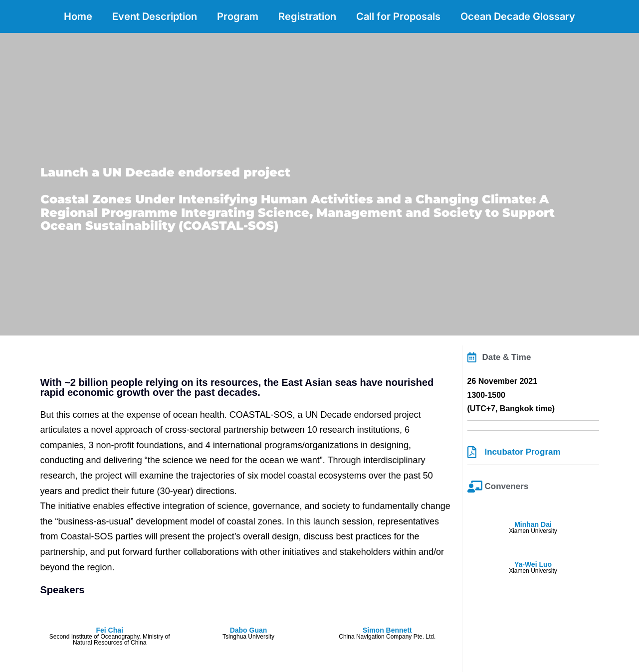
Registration (307, 16)
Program (238, 16)
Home (78, 16)
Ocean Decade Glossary (518, 16)
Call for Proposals (398, 16)
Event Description (155, 16)
